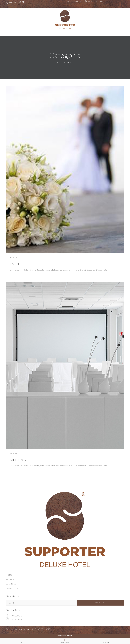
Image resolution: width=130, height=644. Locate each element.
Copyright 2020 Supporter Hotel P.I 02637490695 (28, 629)
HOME (9, 575)
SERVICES (11, 584)
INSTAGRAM (17, 619)
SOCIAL (13, 3)
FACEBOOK (16, 616)
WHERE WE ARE (96, 1)
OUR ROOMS (76, 1)
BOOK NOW (12, 588)
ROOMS (10, 579)
